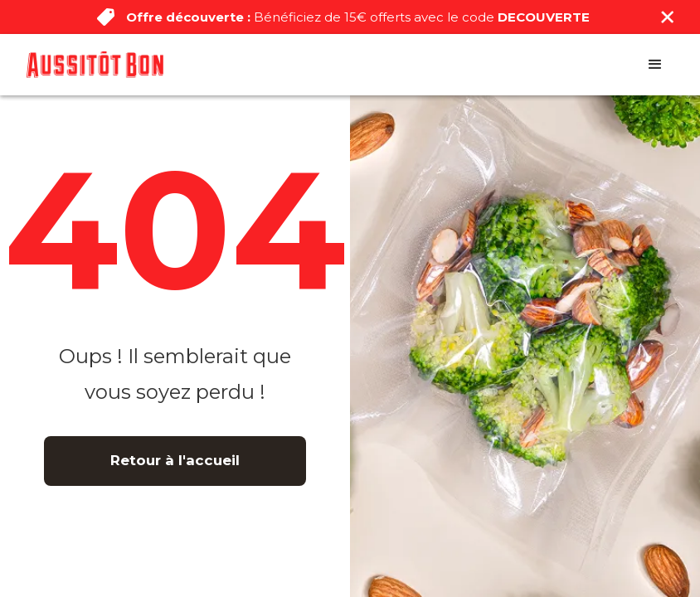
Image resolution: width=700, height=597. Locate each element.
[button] (655, 65)
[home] (95, 65)
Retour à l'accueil (175, 460)
